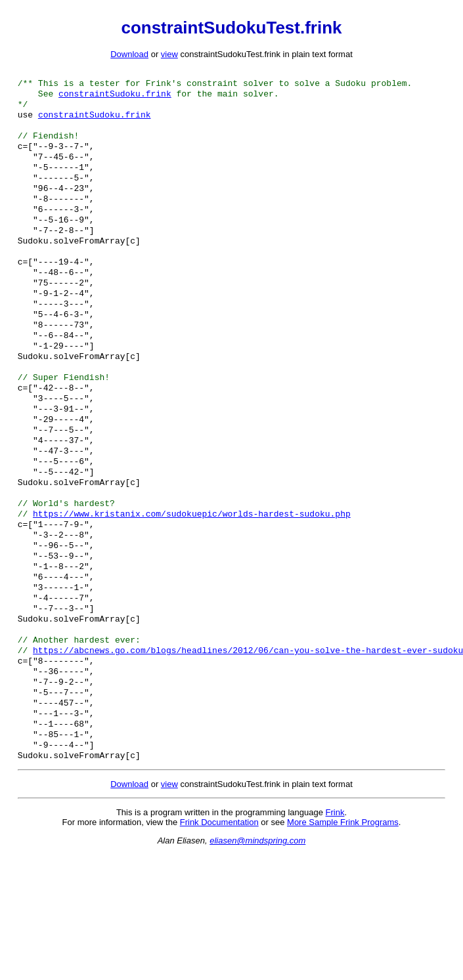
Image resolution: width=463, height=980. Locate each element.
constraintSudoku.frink (115, 97)
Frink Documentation (219, 909)
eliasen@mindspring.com (257, 927)
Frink (335, 899)
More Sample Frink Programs (343, 909)
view (169, 54)
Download (129, 54)
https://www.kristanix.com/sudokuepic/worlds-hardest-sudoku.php (192, 570)
